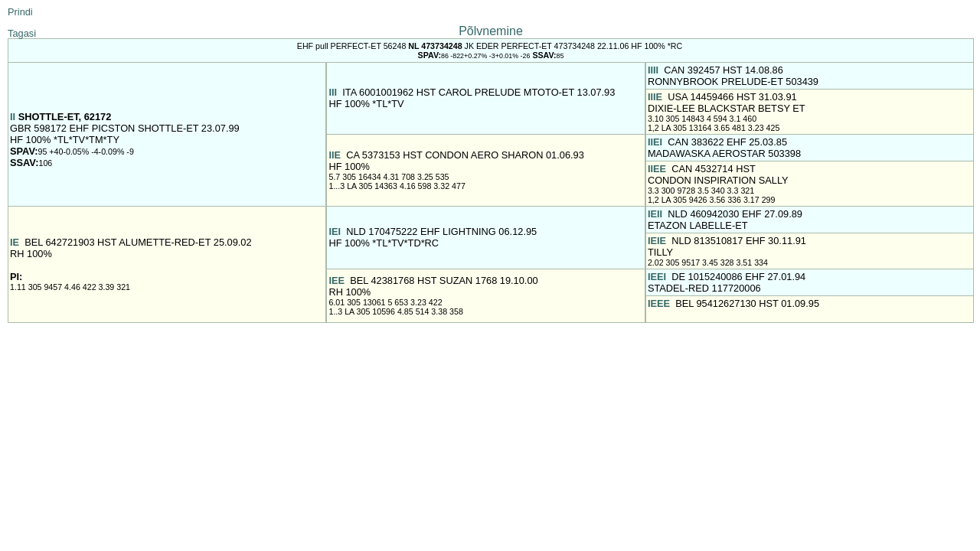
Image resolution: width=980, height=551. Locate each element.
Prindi (20, 12)
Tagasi (22, 33)
